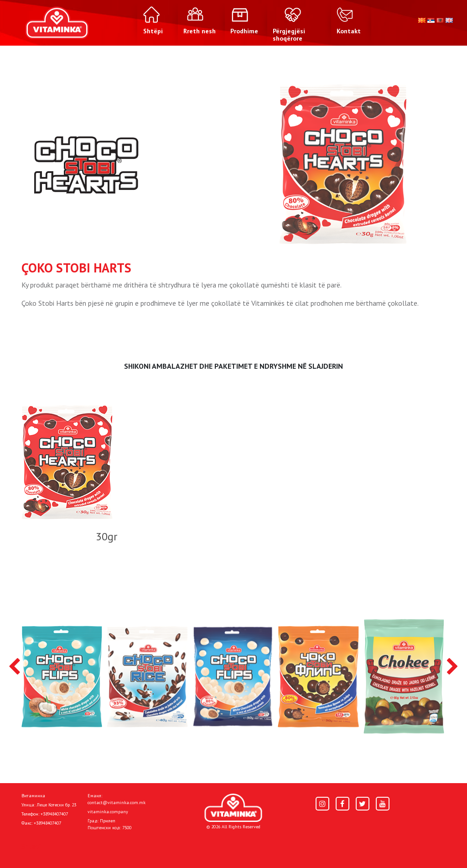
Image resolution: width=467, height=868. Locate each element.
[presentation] (14, 667)
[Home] (233, 808)
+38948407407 (54, 814)
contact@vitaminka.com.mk (117, 803)
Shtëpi (31, 846)
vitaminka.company (108, 812)
